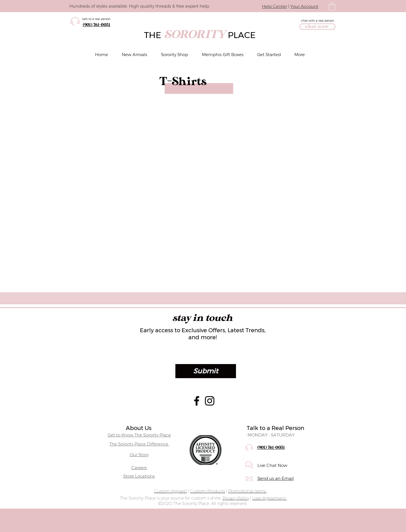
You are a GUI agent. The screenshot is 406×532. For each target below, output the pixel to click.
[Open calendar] (319, 354)
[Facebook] (197, 401)
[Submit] (206, 371)
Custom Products (208, 491)
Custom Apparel (170, 491)
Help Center (274, 6)
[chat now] (317, 27)
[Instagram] (210, 401)
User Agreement (270, 498)
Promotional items (247, 491)
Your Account (304, 6)
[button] (332, 6)
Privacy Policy (236, 498)
